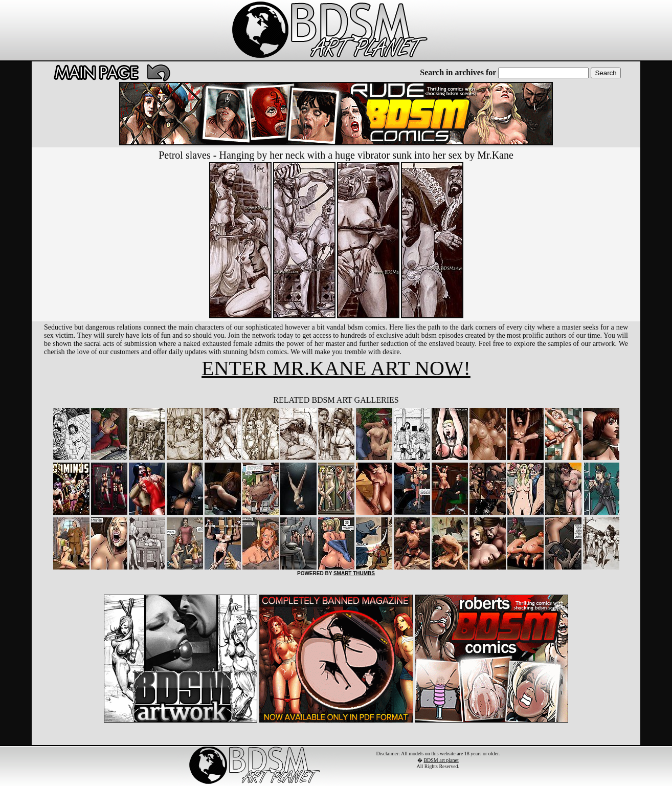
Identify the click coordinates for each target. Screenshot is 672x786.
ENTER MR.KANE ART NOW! (336, 368)
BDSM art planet (441, 760)
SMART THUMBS (354, 573)
